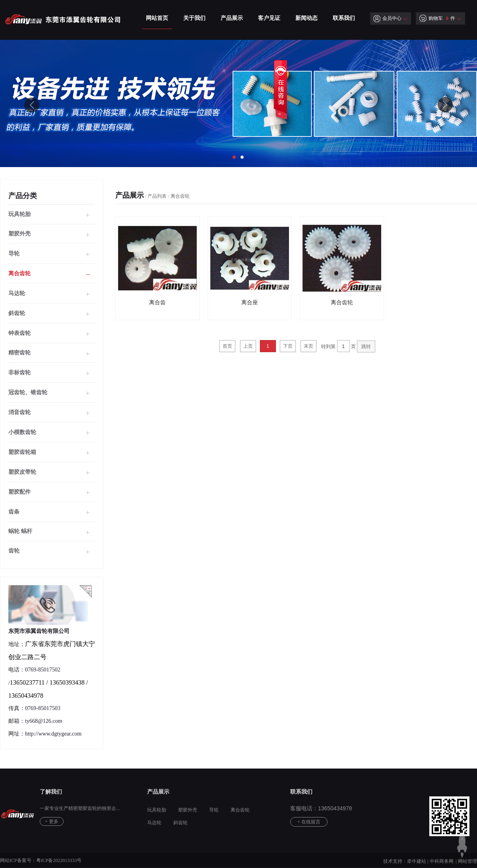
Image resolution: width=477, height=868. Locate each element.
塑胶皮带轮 (22, 472)
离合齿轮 (19, 273)
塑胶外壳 (188, 810)
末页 (308, 346)
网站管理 (467, 861)
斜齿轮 (17, 313)
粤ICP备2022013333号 (59, 860)
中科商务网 (442, 861)
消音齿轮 (19, 412)
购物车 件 (437, 18)
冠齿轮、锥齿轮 (28, 392)
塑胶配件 (19, 492)
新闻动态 (306, 18)
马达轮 (17, 293)
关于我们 (194, 18)
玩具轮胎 (19, 214)
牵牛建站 (417, 861)
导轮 (14, 254)
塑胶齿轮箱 (22, 452)
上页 (248, 346)
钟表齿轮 (19, 333)
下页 (288, 346)
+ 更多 (52, 821)
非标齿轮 (19, 373)
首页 (227, 346)
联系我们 (344, 18)
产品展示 (232, 18)
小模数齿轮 (22, 432)
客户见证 (269, 18)
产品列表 (157, 196)
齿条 (14, 512)
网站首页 (157, 18)
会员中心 (387, 18)
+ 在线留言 (309, 822)
